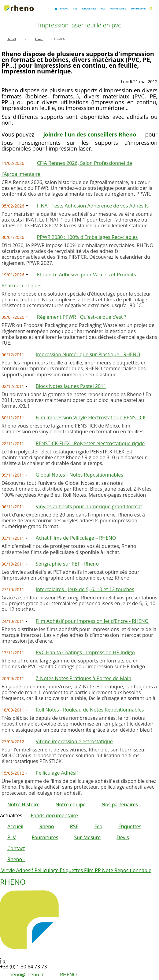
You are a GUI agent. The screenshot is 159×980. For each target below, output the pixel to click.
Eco (98, 826)
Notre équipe (71, 804)
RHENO (68, 975)
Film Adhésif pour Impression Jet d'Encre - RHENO (92, 621)
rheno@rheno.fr (26, 975)
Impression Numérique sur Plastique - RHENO (88, 354)
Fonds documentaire (54, 815)
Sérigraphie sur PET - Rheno (67, 564)
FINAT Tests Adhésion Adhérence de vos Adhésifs (93, 206)
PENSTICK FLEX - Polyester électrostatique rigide (90, 443)
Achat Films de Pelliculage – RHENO (76, 538)
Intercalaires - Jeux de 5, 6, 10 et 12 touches (85, 589)
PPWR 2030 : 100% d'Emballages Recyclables (87, 237)
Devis (123, 837)
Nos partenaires (120, 804)
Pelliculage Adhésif (57, 773)
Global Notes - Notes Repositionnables (79, 475)
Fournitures (45, 837)
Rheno (46, 826)
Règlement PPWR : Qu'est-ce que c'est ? (82, 317)
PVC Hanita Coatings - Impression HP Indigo (85, 652)
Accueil (15, 826)
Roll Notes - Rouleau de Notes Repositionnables (90, 710)
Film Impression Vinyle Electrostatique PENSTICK (91, 417)
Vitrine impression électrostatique (74, 741)
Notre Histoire (23, 804)
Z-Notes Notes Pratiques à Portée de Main (83, 678)
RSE (74, 826)
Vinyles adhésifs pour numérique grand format (89, 506)
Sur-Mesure (88, 837)
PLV (12, 837)
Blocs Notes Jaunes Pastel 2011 (71, 386)
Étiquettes (130, 826)
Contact (16, 848)
